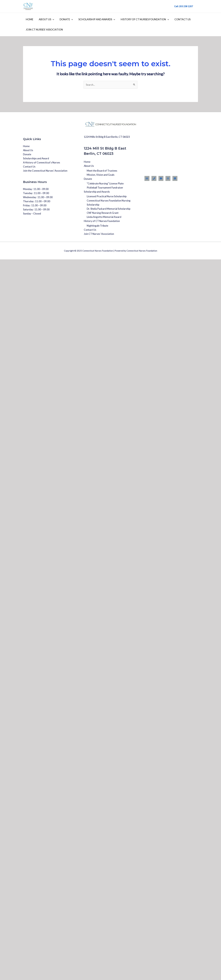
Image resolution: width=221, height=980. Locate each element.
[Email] (147, 178)
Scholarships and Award (36, 158)
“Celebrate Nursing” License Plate (105, 183)
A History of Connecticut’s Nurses (42, 162)
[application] (52, 19)
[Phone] (154, 178)
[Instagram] (168, 178)
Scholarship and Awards (95, 19)
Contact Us (179, 19)
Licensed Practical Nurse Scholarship (107, 196)
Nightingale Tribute (97, 226)
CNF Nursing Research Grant (103, 213)
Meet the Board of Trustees (102, 171)
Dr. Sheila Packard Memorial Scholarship (109, 209)
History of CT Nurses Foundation (142, 19)
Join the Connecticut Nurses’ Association (45, 171)
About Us (46, 19)
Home (29, 19)
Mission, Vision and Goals (101, 175)
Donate (65, 19)
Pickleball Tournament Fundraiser (105, 188)
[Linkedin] (175, 178)
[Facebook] (161, 178)
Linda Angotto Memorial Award (104, 217)
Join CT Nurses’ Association (44, 30)
